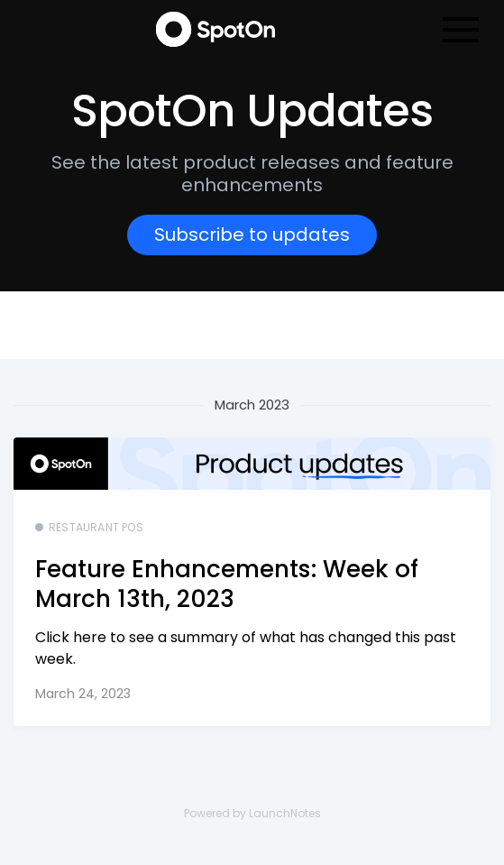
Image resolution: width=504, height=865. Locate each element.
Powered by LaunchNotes (252, 813)
